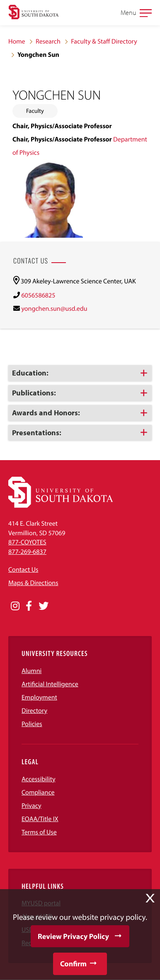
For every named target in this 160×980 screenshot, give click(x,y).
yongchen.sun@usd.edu (54, 309)
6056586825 (38, 295)
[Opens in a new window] (15, 606)
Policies (32, 724)
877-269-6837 (27, 552)
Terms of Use (39, 832)
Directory (34, 711)
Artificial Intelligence (50, 684)
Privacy (32, 806)
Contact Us (23, 570)
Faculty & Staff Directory (104, 41)
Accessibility (39, 779)
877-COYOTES (27, 542)
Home (17, 41)
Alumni (32, 671)
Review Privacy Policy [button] (73, 936)
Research (48, 41)
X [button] (150, 898)
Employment (39, 697)
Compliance (38, 792)
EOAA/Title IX (40, 819)
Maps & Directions (33, 583)
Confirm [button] (73, 964)
